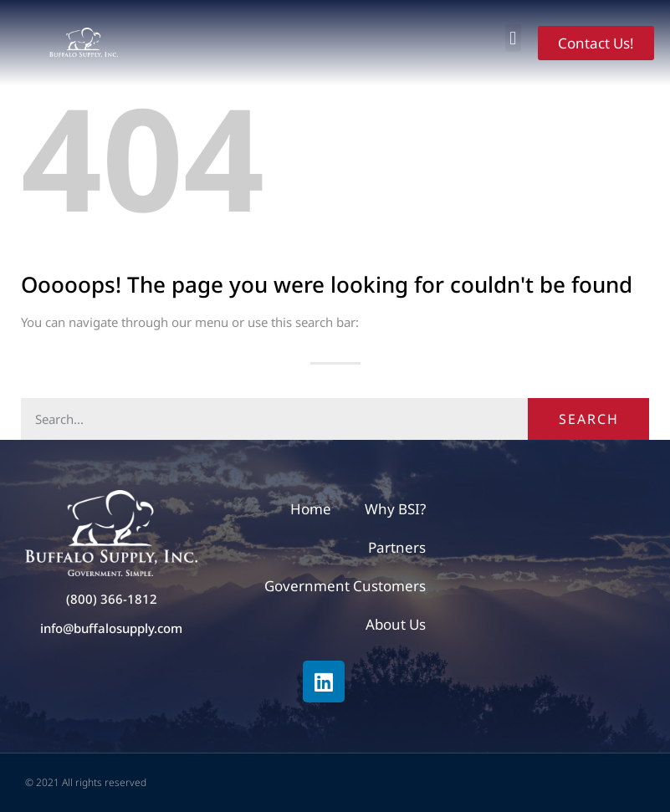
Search (589, 419)
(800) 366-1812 (112, 599)
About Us (396, 624)
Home (311, 509)
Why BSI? (395, 509)
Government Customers (345, 586)
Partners (397, 547)
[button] (513, 38)
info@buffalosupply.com (111, 628)
